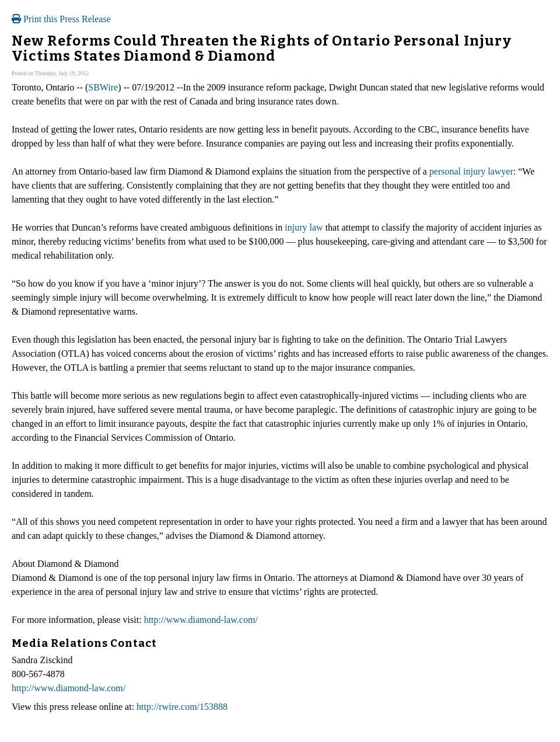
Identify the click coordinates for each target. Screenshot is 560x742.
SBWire (103, 87)
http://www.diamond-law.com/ (201, 620)
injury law (304, 227)
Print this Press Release (61, 19)
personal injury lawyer (471, 171)
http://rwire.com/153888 (182, 707)
